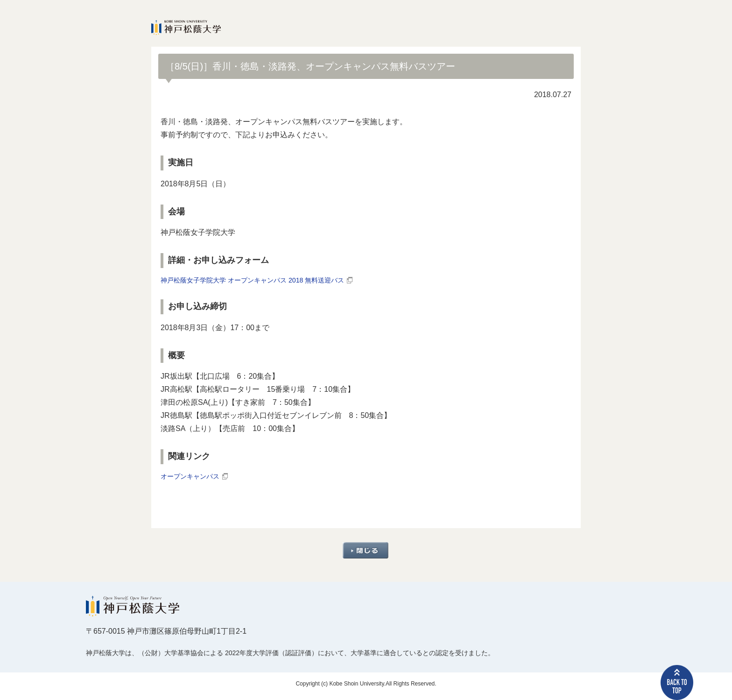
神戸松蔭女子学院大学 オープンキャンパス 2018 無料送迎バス (265, 281)
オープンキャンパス (194, 480)
